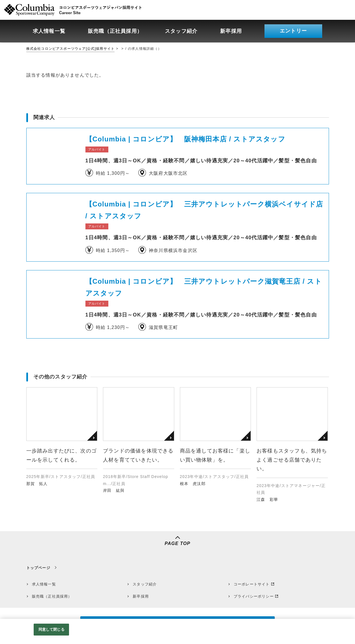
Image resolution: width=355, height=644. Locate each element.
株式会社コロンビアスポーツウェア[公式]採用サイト (71, 49)
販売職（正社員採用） (52, 596)
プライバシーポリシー (254, 596)
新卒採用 (141, 596)
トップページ (38, 568)
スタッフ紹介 (145, 584)
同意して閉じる (51, 629)
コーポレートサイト (252, 584)
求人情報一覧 (44, 584)
